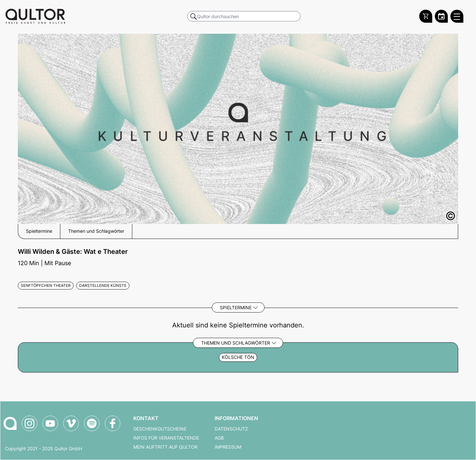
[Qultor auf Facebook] (113, 423)
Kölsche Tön (238, 357)
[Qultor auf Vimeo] (71, 423)
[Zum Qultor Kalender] (441, 16)
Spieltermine (236, 307)
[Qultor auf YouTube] (50, 423)
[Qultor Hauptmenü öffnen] (457, 16)
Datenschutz (231, 429)
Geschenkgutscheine (160, 429)
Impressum (228, 447)
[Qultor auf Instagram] (30, 423)
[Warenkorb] (426, 16)
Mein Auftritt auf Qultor (165, 447)
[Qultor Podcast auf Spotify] (92, 423)
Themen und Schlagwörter (236, 343)
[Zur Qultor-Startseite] (10, 423)
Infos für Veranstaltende (166, 438)
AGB (219, 438)
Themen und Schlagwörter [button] (96, 231)
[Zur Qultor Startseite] (35, 16)
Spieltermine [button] (39, 231)
